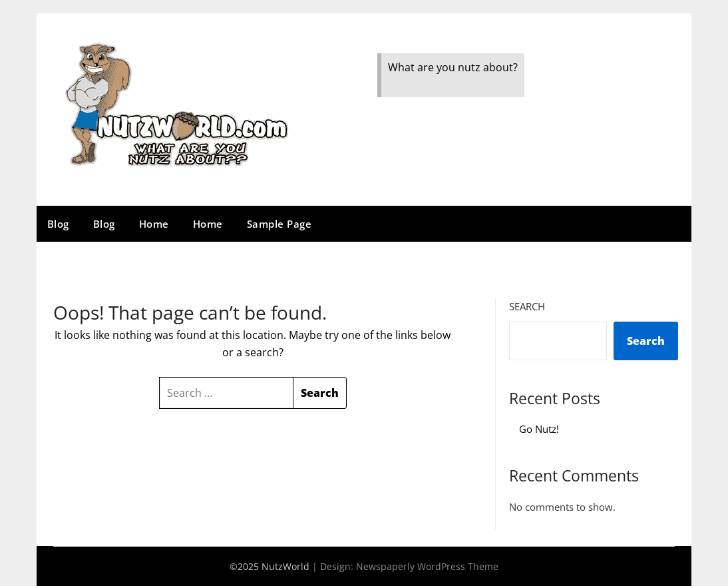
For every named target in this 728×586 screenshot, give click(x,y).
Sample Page (279, 224)
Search (527, 306)
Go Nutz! (539, 429)
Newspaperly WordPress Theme (427, 566)
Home (154, 224)
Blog (58, 224)
